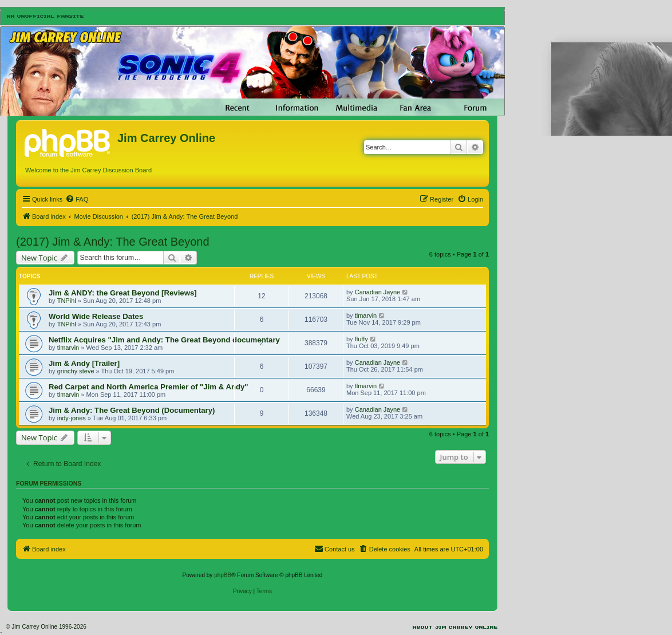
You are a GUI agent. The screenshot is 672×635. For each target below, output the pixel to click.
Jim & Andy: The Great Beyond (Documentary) (132, 410)
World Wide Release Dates (96, 316)
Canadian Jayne (378, 292)
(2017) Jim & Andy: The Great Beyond (113, 242)
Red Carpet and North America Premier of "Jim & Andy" (149, 387)
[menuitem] (77, 199)
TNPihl (67, 301)
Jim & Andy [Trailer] (84, 363)
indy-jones (72, 418)
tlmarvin (366, 315)
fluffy (361, 339)
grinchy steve (76, 371)
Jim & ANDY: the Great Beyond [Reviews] (123, 293)
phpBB (223, 575)
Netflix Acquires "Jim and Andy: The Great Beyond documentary (164, 340)
